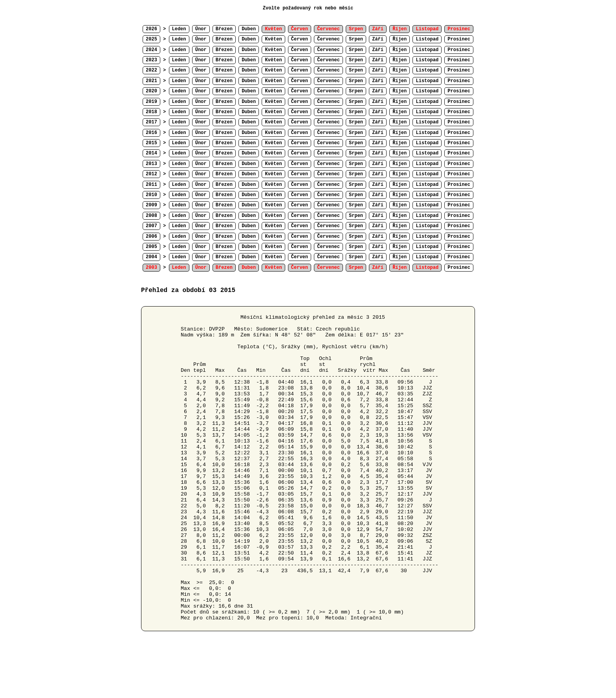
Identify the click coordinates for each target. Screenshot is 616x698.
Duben (249, 29)
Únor (201, 29)
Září (378, 39)
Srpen (356, 39)
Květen (273, 39)
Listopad (427, 39)
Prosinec (459, 39)
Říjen (400, 39)
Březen (224, 29)
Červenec (328, 39)
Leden (179, 29)
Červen (300, 39)
